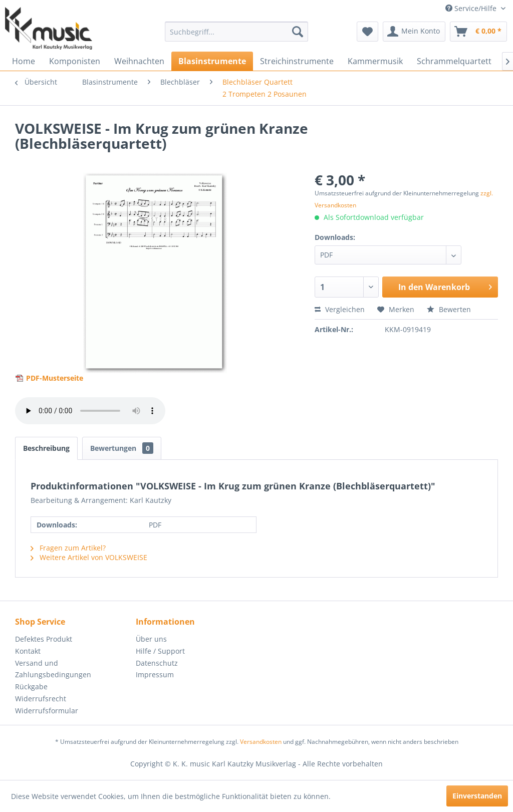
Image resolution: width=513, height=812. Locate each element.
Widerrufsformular (47, 711)
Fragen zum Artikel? (68, 548)
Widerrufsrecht (41, 699)
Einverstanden (477, 796)
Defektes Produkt (44, 639)
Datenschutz (157, 663)
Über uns (151, 639)
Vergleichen (340, 309)
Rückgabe (31, 687)
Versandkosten (261, 742)
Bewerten (449, 309)
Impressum (155, 674)
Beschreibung (46, 448)
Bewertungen (122, 448)
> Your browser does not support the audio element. (90, 411)
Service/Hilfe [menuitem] (472, 8)
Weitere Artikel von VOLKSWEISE (89, 557)
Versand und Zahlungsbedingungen (53, 669)
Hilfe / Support (160, 651)
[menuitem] (237, 32)
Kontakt (28, 651)
